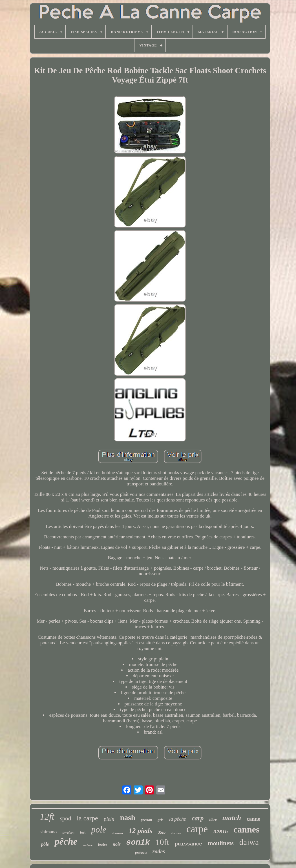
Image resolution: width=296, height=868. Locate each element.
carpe (197, 829)
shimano (49, 832)
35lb (162, 832)
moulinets (221, 843)
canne (253, 819)
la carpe (87, 818)
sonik (138, 843)
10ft (162, 842)
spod (66, 818)
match (232, 818)
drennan (118, 833)
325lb (221, 832)
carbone (88, 845)
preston (147, 820)
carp (198, 818)
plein (109, 819)
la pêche (178, 819)
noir (117, 844)
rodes (159, 851)
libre (213, 820)
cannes (246, 829)
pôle (45, 844)
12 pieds (140, 831)
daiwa (249, 842)
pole (99, 830)
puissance (188, 844)
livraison (68, 833)
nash (128, 818)
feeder (103, 845)
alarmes (176, 833)
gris (160, 820)
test (83, 832)
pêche (66, 841)
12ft (47, 817)
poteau (141, 852)
